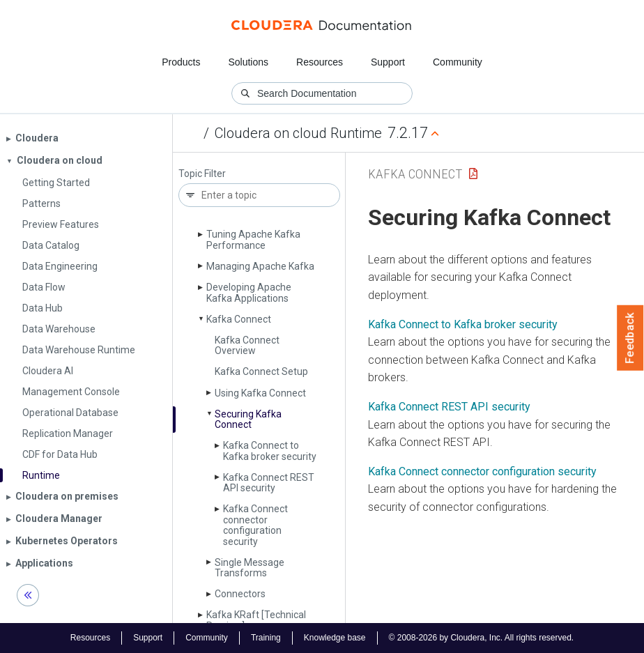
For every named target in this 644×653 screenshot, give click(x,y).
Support (388, 62)
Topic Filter (202, 174)
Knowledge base (335, 638)
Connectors (240, 594)
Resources (320, 62)
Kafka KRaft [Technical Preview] (256, 620)
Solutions (248, 62)
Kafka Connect (239, 319)
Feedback (630, 338)
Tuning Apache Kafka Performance (253, 239)
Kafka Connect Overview (247, 345)
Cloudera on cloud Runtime (298, 133)
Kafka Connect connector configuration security (255, 525)
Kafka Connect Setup (261, 371)
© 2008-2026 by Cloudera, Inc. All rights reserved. (482, 638)
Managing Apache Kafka (260, 266)
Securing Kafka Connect (248, 419)
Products (181, 62)
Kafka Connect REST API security (269, 483)
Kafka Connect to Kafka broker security (270, 451)
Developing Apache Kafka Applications (249, 292)
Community (458, 62)
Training (266, 638)
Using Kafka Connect (260, 393)
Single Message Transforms (250, 568)
